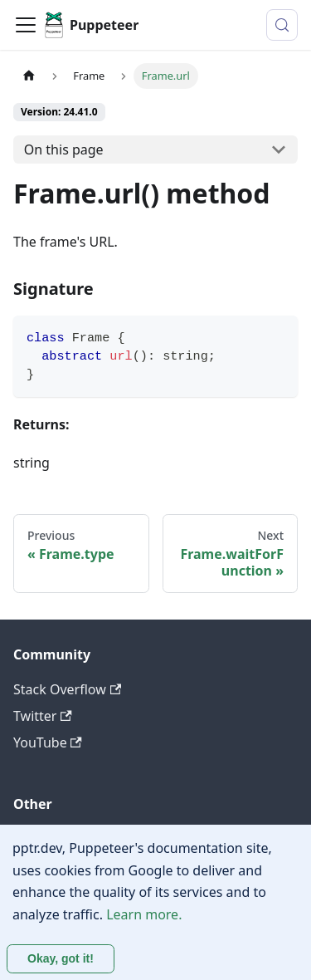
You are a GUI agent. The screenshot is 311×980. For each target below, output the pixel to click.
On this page (64, 149)
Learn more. (144, 914)
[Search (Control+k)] (282, 25)
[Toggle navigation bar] (26, 25)
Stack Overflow (67, 689)
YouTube (48, 742)
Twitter (43, 716)
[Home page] (29, 76)
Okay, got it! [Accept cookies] (61, 958)
